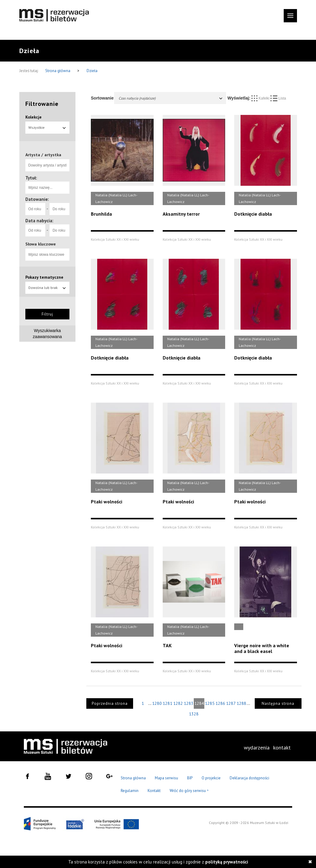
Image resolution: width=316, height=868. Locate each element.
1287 (231, 703)
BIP (190, 778)
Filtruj (47, 314)
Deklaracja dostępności (249, 778)
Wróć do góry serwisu (189, 791)
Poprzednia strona (110, 703)
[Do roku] (59, 209)
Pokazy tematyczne (44, 277)
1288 (241, 703)
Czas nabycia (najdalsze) (171, 98)
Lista (278, 98)
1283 (189, 703)
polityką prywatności (227, 862)
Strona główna (58, 71)
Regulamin (130, 791)
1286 (220, 703)
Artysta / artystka (43, 155)
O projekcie (211, 778)
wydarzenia (257, 748)
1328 (194, 714)
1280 (157, 703)
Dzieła (92, 71)
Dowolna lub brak (48, 288)
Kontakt (154, 791)
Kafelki (261, 98)
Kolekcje (34, 117)
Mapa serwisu (166, 778)
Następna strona (278, 703)
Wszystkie (48, 127)
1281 (168, 703)
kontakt (282, 748)
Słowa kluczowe (41, 244)
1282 (178, 703)
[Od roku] (35, 209)
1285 (210, 703)
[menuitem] (257, 748)
